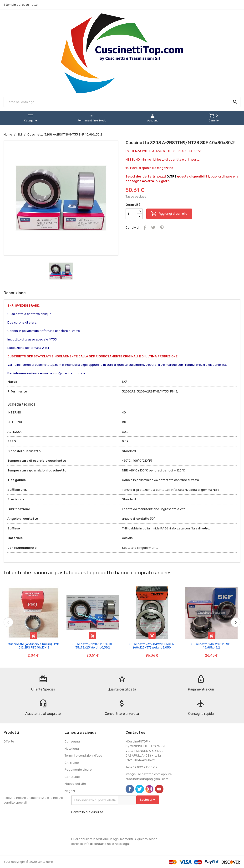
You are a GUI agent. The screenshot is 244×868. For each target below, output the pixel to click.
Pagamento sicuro (78, 770)
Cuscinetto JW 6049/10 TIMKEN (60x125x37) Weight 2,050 (152, 646)
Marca (12, 382)
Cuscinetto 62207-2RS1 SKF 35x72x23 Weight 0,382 (93, 646)
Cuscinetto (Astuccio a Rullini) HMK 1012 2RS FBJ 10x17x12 (33, 646)
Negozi (70, 791)
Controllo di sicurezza (87, 812)
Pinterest (162, 228)
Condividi (145, 228)
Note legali (72, 749)
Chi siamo (72, 763)
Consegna (72, 741)
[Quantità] (131, 214)
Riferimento (17, 391)
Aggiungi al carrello (169, 214)
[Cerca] (122, 102)
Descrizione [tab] (15, 293)
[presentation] (107, 826)
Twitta (153, 228)
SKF (125, 382)
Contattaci (72, 777)
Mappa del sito (75, 784)
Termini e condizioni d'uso (83, 756)
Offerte (9, 741)
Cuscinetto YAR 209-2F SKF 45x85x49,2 (211, 646)
